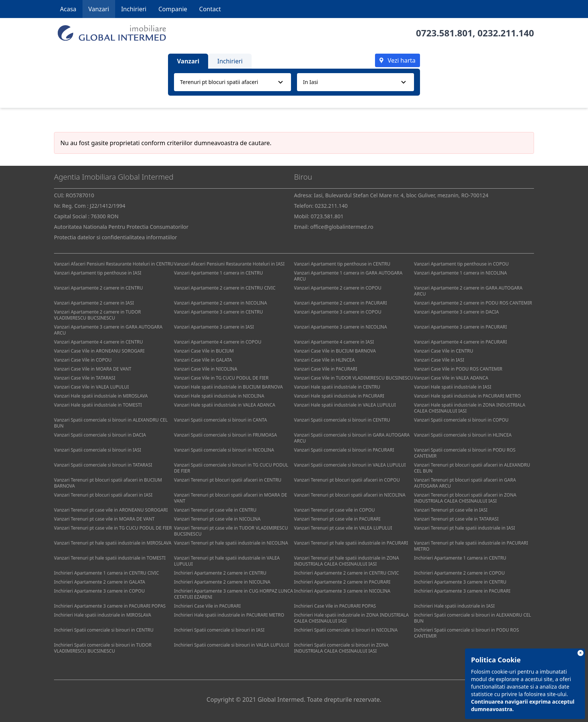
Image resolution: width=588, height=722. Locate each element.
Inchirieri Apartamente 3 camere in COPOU (99, 591)
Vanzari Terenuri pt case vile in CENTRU (215, 510)
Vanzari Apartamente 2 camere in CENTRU (98, 288)
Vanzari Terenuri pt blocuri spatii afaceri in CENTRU (228, 480)
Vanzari (99, 9)
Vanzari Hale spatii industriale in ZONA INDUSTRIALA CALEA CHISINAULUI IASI (470, 408)
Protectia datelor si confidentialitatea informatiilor (115, 237)
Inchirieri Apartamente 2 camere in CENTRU (220, 573)
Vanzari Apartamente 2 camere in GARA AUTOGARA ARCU (468, 291)
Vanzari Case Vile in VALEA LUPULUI (91, 387)
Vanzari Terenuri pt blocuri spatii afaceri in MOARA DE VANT (230, 498)
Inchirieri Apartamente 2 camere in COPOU (459, 573)
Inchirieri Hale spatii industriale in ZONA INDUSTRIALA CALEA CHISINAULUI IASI (351, 618)
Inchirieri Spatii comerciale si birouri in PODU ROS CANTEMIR (466, 633)
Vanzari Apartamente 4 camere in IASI (334, 342)
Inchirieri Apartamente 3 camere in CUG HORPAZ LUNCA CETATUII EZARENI (233, 594)
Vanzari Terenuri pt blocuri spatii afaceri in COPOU (347, 480)
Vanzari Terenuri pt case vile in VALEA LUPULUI (343, 528)
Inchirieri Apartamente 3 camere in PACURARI (462, 591)
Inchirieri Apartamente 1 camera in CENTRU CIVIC (106, 573)
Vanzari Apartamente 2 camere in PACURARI (340, 303)
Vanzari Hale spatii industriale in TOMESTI (98, 405)
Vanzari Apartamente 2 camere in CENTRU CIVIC (225, 288)
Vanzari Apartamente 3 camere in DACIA (456, 312)
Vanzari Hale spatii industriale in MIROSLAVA (101, 396)
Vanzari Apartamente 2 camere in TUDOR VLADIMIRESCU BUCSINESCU (97, 315)
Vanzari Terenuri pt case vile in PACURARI (337, 519)
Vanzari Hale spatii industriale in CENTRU (337, 387)
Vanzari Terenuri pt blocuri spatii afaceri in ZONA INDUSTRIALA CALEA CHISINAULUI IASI (465, 498)
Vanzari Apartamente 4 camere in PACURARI (460, 342)
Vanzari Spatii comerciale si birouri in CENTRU (342, 420)
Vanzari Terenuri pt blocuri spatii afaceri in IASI (103, 495)
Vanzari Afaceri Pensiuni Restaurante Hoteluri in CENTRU (114, 264)
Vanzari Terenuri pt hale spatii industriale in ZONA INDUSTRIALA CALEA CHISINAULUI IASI (346, 561)
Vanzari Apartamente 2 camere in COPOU (338, 288)
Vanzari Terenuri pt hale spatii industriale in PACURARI (351, 543)
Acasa (68, 9)
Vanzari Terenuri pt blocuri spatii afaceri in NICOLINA (350, 495)
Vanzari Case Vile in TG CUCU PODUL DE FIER (221, 378)
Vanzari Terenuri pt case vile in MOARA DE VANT (104, 519)
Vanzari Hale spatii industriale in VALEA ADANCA (225, 405)
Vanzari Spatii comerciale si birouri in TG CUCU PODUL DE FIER (231, 468)
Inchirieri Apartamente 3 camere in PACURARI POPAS (110, 606)
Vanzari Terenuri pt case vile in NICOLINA (217, 519)
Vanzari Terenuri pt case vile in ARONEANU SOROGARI (111, 510)
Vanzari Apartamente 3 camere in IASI (214, 327)
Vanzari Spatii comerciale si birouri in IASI (97, 450)
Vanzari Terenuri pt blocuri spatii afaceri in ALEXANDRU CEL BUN (472, 468)
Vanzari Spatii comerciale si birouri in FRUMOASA (225, 435)
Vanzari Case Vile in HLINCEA (324, 360)
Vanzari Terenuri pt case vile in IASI (451, 510)
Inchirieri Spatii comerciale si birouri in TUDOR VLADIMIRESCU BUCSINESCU (103, 648)
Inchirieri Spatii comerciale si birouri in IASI (219, 630)
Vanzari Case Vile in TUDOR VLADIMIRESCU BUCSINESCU (354, 378)
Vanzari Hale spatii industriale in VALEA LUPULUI (345, 405)
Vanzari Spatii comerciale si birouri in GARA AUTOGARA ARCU (352, 438)
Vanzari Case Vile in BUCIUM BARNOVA (335, 351)
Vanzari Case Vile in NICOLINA (206, 369)
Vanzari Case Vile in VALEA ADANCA (451, 378)
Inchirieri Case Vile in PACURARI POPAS (335, 606)
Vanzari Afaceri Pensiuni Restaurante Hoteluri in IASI (229, 264)
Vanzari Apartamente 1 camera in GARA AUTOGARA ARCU (348, 276)
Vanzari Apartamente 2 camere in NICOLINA (220, 303)
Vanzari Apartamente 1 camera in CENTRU (218, 273)
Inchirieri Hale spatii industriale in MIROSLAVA (103, 615)
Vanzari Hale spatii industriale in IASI (453, 387)
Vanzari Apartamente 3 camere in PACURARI (460, 327)
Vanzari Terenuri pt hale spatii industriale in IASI (464, 528)
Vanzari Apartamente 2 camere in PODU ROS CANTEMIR (473, 303)
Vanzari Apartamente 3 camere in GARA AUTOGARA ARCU (108, 330)
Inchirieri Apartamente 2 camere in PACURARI (342, 582)
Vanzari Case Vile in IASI (439, 360)
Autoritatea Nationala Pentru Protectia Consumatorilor (121, 227)
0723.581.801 (444, 33)
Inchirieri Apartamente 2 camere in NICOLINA (222, 582)
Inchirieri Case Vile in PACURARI (207, 606)
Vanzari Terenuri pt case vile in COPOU (334, 510)
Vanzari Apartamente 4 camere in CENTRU (98, 342)
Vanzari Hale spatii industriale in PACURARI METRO (467, 396)
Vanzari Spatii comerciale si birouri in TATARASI (103, 465)
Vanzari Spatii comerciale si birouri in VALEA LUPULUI (350, 465)
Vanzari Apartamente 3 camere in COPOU (338, 312)
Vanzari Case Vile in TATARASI (85, 378)
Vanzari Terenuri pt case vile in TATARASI (456, 519)
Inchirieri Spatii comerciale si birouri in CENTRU (104, 630)
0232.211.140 (506, 33)
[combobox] (232, 82)
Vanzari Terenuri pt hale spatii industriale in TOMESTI (110, 558)
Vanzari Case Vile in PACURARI (326, 369)
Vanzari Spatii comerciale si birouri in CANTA (220, 420)
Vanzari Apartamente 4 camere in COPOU (218, 342)
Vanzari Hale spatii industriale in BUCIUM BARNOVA (228, 387)
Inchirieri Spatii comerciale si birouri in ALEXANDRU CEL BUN (472, 618)
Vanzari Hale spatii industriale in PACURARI (339, 396)
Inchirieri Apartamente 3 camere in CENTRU (460, 582)
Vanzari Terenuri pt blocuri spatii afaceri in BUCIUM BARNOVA (108, 483)
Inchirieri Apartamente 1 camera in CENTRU (460, 558)
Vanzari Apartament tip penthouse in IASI (98, 273)
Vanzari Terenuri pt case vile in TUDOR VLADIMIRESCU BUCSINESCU (231, 531)
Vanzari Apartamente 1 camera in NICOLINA (460, 273)
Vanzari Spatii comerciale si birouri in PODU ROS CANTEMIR (465, 453)
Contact (210, 9)
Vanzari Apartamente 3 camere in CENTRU (218, 312)
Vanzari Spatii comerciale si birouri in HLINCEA (463, 435)
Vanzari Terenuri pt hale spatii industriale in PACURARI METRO (471, 546)
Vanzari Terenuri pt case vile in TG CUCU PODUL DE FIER (113, 528)
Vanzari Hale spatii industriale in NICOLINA (219, 396)
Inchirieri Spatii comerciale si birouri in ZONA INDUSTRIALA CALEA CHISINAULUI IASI (341, 648)
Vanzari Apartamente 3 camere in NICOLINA (340, 327)
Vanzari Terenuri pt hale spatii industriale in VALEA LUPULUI (227, 561)
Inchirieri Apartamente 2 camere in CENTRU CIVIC (346, 573)
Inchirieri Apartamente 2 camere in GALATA (100, 582)
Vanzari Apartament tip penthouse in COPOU (461, 264)
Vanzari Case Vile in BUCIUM (204, 351)
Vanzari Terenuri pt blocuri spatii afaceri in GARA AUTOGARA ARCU (465, 483)
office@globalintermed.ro (342, 227)
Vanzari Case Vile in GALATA (203, 360)
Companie (173, 9)
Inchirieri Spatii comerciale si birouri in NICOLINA (346, 630)
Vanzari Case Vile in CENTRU (444, 351)
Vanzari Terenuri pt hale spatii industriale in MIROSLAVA (113, 543)
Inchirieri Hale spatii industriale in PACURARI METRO (229, 615)
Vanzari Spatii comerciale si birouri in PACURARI (344, 450)
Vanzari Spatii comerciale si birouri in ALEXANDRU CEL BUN (111, 423)
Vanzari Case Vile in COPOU (83, 360)
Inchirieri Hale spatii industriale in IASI (454, 606)
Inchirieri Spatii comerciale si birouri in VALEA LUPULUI (232, 645)
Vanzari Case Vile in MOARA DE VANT (93, 369)
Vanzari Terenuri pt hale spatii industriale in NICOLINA (231, 543)
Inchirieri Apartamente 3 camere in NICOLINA (342, 591)
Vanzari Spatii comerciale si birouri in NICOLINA (224, 450)
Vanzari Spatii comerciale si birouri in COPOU (461, 420)
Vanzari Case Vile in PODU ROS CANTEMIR (458, 369)
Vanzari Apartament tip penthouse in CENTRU (342, 264)
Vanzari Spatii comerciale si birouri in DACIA (100, 435)
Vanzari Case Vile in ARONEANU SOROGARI (99, 351)
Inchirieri (134, 9)
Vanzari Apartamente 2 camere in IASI (94, 303)
